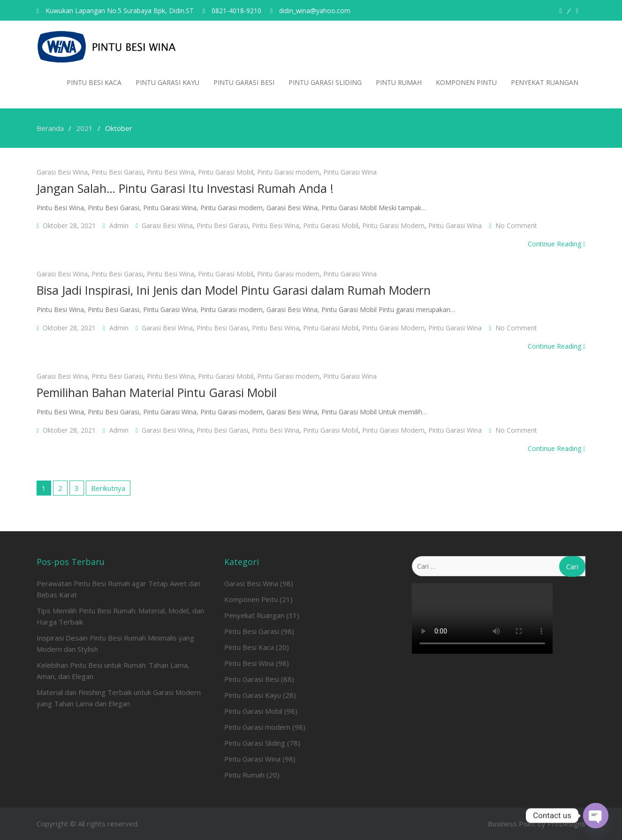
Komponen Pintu (466, 82)
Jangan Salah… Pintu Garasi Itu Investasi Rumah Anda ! (185, 188)
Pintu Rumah (399, 82)
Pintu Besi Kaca (94, 82)
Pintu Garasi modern (288, 172)
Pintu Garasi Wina (350, 172)
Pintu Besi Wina (171, 172)
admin (119, 225)
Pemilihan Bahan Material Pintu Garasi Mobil (157, 392)
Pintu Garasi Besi (244, 82)
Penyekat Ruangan (545, 82)
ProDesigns (566, 824)
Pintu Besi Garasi (117, 172)
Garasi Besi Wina (62, 172)
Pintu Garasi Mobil (226, 172)
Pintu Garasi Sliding (325, 82)
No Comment (516, 225)
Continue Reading (557, 244)
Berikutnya (108, 488)
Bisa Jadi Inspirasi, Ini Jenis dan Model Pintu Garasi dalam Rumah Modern (234, 290)
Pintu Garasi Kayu (167, 82)
